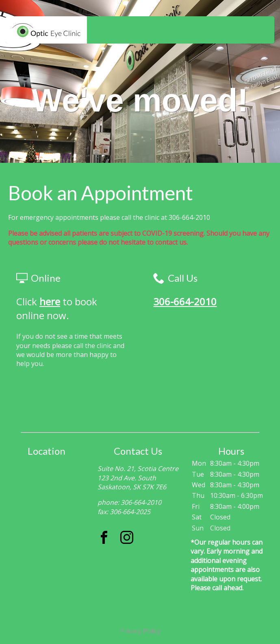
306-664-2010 (185, 301)
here (50, 301)
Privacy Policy (140, 631)
